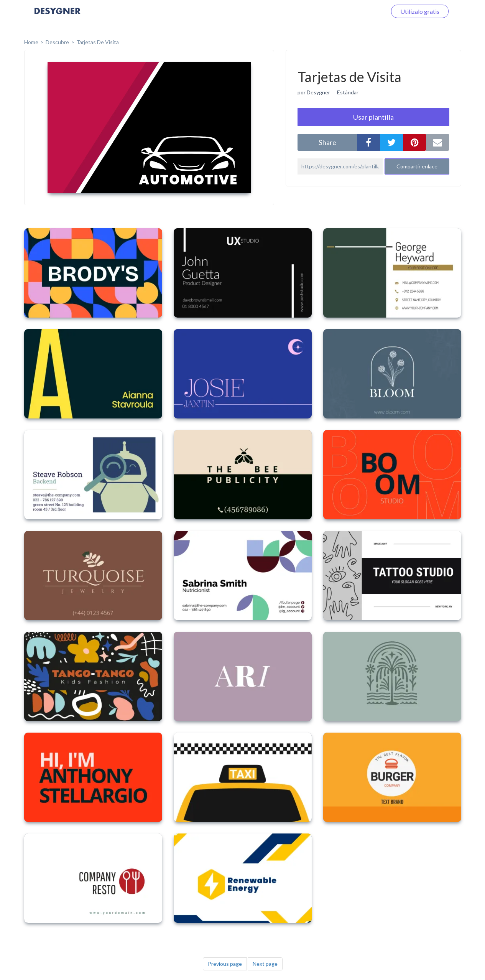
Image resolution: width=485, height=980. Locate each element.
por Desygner (314, 92)
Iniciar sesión (360, 11)
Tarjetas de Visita (98, 42)
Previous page (225, 964)
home (31, 42)
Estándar (348, 92)
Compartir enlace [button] (417, 166)
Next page (265, 964)
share (327, 142)
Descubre (57, 42)
